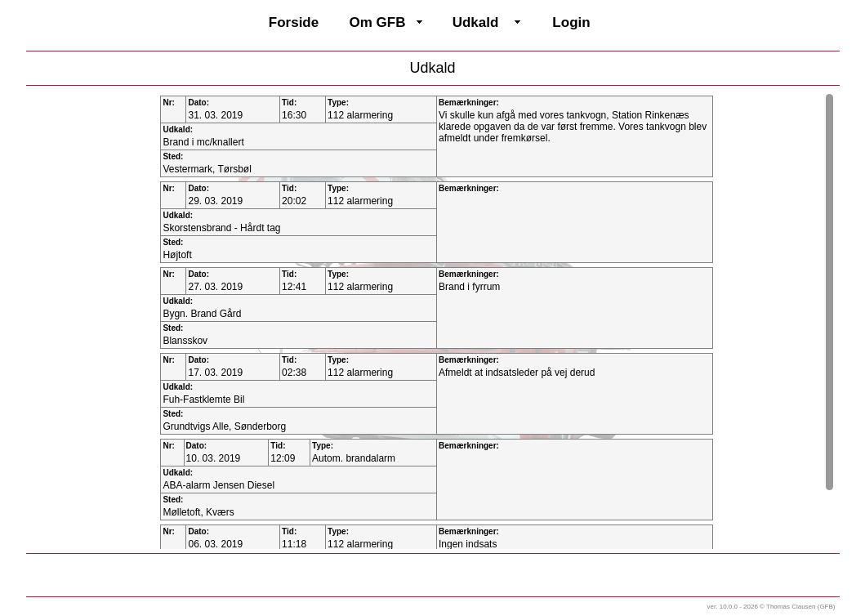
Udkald (476, 22)
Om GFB (378, 22)
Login (571, 22)
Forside (294, 22)
